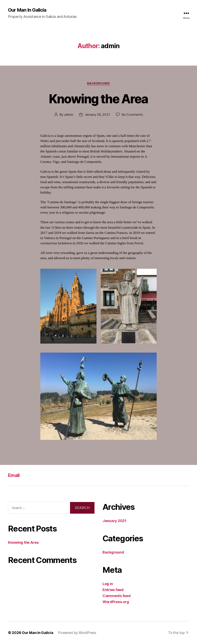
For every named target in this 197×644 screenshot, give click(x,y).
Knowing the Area (98, 99)
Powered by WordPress (77, 633)
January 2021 (114, 521)
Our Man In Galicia (27, 10)
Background (99, 83)
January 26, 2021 (97, 115)
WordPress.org (116, 602)
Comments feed (117, 596)
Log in (108, 584)
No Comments (132, 115)
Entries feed (113, 590)
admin (69, 115)
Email (14, 475)
